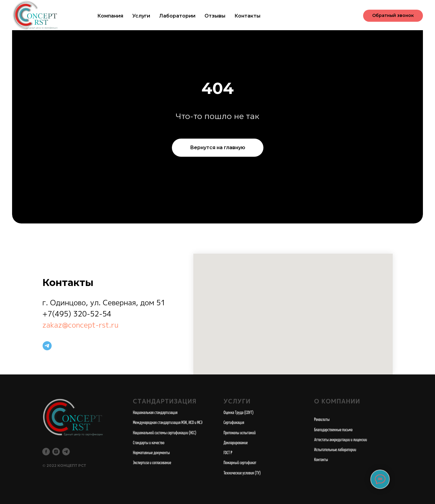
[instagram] (56, 452)
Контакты (247, 16)
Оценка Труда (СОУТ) (239, 413)
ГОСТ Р (228, 453)
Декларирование (236, 443)
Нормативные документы (151, 453)
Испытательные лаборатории (335, 450)
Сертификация (234, 423)
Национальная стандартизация (155, 413)
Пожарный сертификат (240, 463)
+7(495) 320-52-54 (77, 314)
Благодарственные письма (333, 430)
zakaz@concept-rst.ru (80, 325)
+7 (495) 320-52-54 (326, 16)
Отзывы (215, 16)
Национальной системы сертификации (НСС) (165, 433)
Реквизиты (322, 420)
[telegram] (47, 346)
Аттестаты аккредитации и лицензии (341, 440)
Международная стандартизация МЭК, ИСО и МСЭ (168, 423)
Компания (110, 16)
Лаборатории (177, 16)
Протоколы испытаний (240, 433)
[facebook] (46, 452)
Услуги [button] (141, 16)
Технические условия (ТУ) (242, 473)
